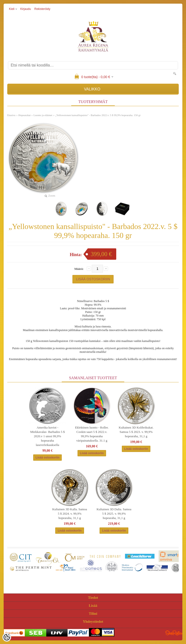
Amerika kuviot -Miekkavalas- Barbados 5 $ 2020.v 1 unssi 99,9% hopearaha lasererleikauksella (48, 436)
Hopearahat (25, 115)
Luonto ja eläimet (43, 115)
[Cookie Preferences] (7, 637)
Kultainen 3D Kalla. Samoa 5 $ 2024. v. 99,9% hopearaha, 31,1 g (70, 514)
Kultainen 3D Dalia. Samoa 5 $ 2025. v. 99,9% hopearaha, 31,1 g (114, 514)
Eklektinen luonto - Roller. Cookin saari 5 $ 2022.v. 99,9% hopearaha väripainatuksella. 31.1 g (92, 434)
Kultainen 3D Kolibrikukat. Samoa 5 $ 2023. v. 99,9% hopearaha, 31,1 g (136, 432)
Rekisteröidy (42, 9)
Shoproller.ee (174, 633)
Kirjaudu (26, 9)
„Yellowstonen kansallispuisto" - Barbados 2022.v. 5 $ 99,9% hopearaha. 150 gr (98, 115)
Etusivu (11, 115)
